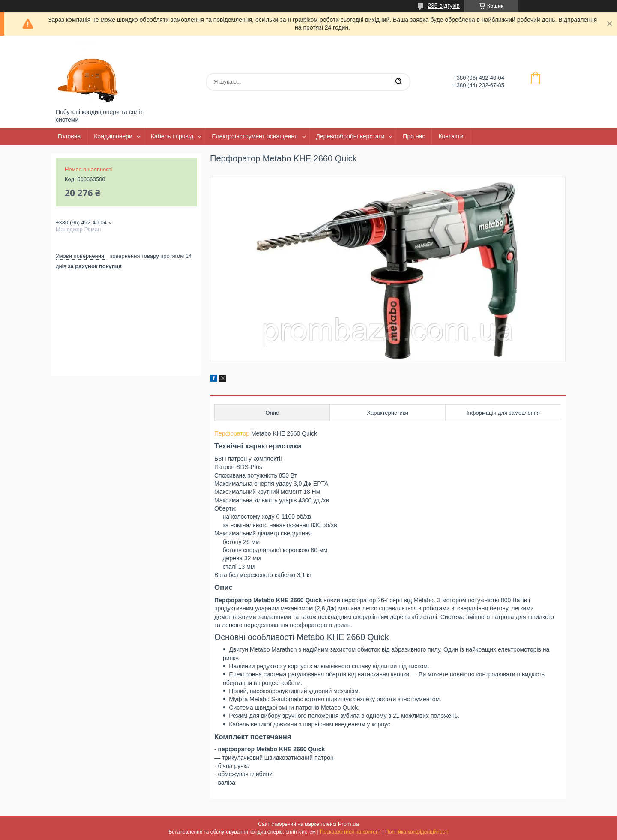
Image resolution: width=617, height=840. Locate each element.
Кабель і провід (172, 136)
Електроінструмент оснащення (255, 136)
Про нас (414, 136)
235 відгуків (444, 6)
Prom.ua (349, 824)
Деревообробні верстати (350, 136)
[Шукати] (398, 82)
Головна (69, 136)
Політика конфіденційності (417, 832)
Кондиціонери (113, 136)
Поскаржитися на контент (350, 832)
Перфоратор (232, 433)
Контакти (451, 136)
